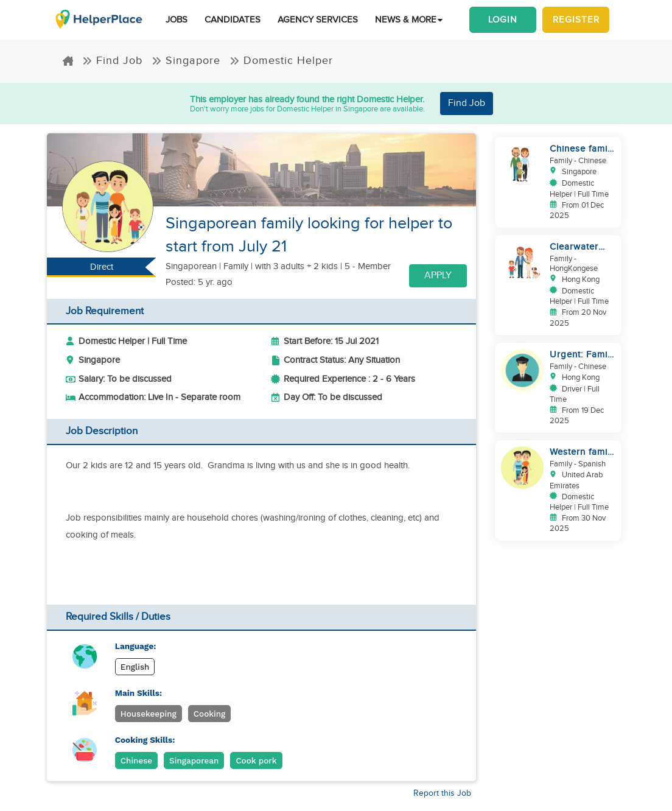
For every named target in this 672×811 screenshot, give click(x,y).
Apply (438, 276)
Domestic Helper (281, 61)
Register (576, 20)
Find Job (112, 61)
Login (503, 20)
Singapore (186, 61)
